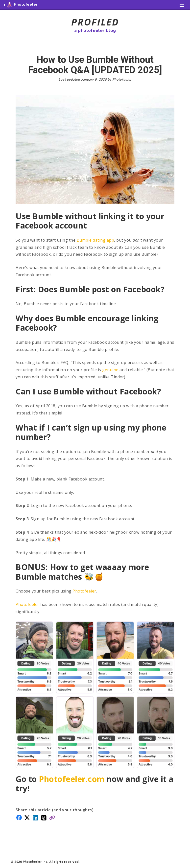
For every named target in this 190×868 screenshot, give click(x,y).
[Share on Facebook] (19, 817)
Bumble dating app (95, 240)
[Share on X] (27, 817)
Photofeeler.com (72, 779)
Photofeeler (84, 591)
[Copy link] (52, 817)
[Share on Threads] (44, 817)
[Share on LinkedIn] (35, 817)
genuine (110, 370)
